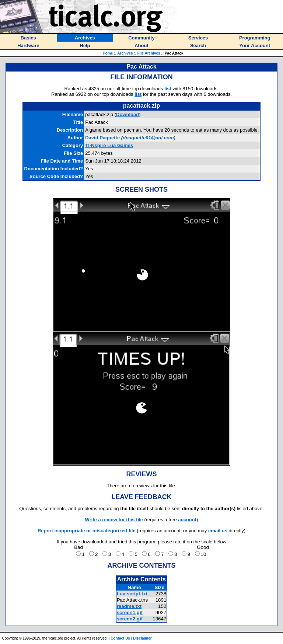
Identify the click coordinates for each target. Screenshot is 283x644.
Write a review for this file (114, 520)
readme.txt (129, 606)
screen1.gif (130, 612)
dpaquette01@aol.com (148, 138)
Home (108, 53)
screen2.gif (130, 619)
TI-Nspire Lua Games (109, 145)
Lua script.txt (132, 594)
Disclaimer (142, 638)
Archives (125, 53)
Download (127, 114)
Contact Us (120, 638)
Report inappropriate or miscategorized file (87, 531)
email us (218, 531)
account (187, 520)
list (168, 89)
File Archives (149, 53)
